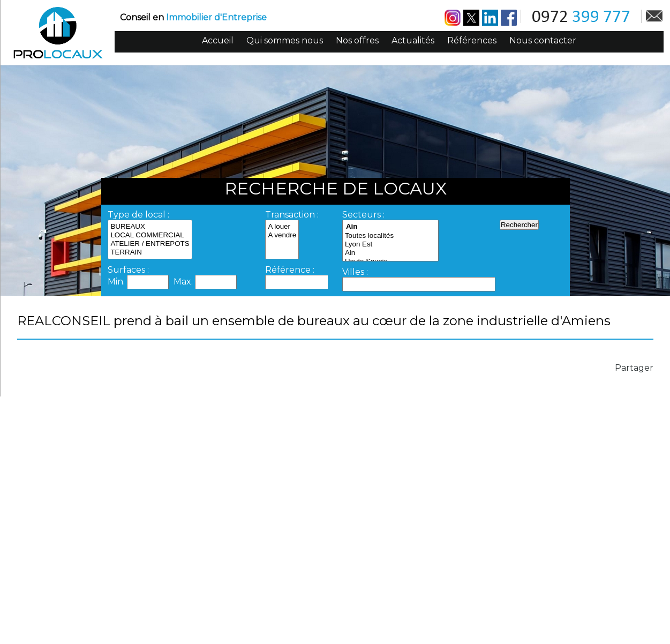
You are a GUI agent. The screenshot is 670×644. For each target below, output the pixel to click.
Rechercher (519, 225)
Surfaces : (128, 270)
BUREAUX (150, 227)
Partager (634, 368)
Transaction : (292, 215)
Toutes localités (390, 236)
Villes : (355, 272)
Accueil (218, 40)
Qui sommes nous (285, 40)
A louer (282, 227)
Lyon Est (390, 244)
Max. (184, 282)
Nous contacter (543, 40)
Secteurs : (363, 215)
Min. (117, 282)
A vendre (282, 235)
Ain (390, 253)
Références (472, 40)
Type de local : (138, 215)
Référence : (290, 270)
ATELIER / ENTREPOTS (150, 244)
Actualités (413, 40)
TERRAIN (150, 252)
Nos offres (357, 40)
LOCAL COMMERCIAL (150, 235)
